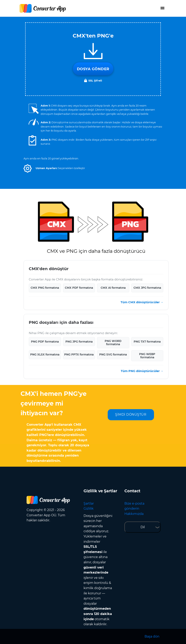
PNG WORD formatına (113, 343)
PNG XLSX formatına (45, 354)
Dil (143, 527)
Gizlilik (89, 509)
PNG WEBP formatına (147, 356)
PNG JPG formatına (79, 342)
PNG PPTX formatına (79, 354)
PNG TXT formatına (147, 342)
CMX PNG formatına (45, 288)
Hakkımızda (134, 514)
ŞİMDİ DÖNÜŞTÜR (131, 415)
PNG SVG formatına (113, 354)
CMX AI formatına (113, 288)
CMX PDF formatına (79, 288)
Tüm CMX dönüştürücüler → (142, 302)
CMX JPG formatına (147, 288)
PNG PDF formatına (45, 342)
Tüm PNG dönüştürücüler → (142, 371)
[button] (28, 168)
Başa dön (152, 636)
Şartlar (89, 503)
